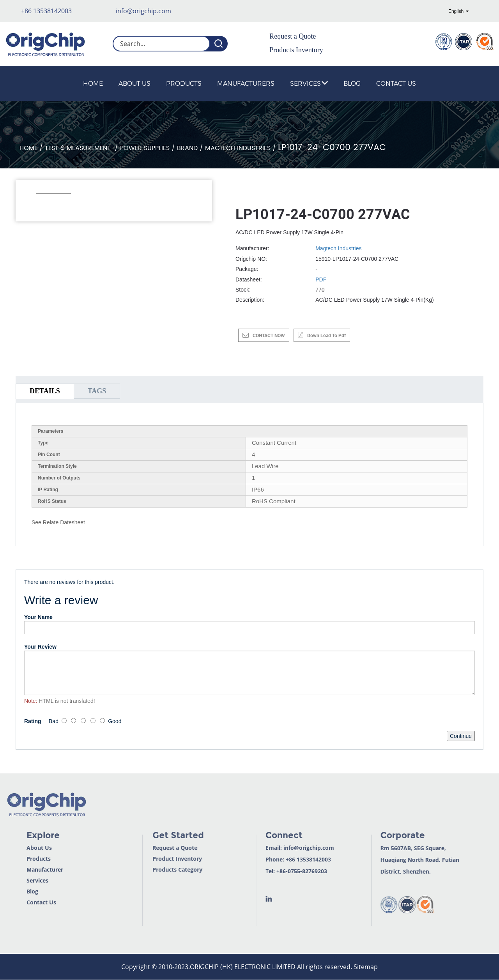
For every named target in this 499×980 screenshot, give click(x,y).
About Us (134, 83)
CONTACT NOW (269, 336)
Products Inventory (296, 50)
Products (184, 83)
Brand (187, 148)
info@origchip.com (143, 11)
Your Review (40, 647)
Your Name (38, 617)
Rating (33, 721)
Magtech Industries (238, 148)
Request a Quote (293, 36)
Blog (352, 83)
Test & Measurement (79, 148)
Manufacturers (246, 83)
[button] (40, 204)
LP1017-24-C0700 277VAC (332, 148)
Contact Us (396, 83)
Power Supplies (145, 148)
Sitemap (366, 967)
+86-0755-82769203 (280, 871)
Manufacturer (22, 869)
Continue (461, 736)
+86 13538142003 (46, 11)
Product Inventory (155, 859)
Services (309, 83)
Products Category (156, 869)
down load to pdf (326, 336)
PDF (321, 279)
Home (93, 83)
